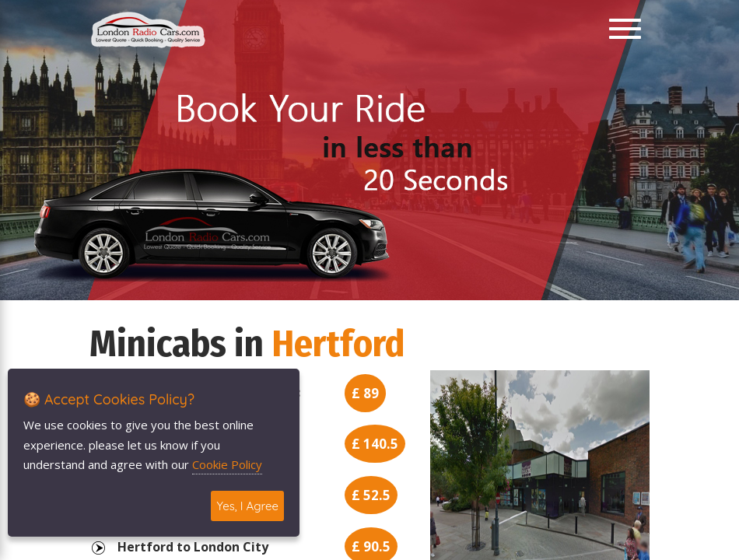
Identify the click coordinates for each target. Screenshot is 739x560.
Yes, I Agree (247, 506)
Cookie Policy (227, 464)
